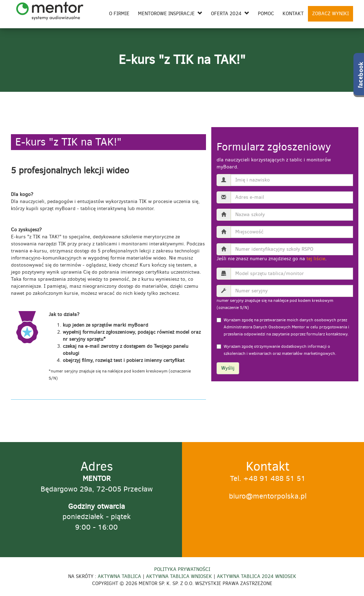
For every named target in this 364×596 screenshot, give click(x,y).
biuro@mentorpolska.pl (268, 496)
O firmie (119, 14)
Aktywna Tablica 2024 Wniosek (257, 576)
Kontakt (293, 14)
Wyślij (228, 368)
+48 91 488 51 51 (274, 478)
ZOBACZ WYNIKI (330, 14)
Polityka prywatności (182, 569)
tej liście (316, 259)
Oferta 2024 (230, 14)
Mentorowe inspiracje (170, 14)
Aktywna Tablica (119, 576)
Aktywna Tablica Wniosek (179, 576)
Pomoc (266, 14)
